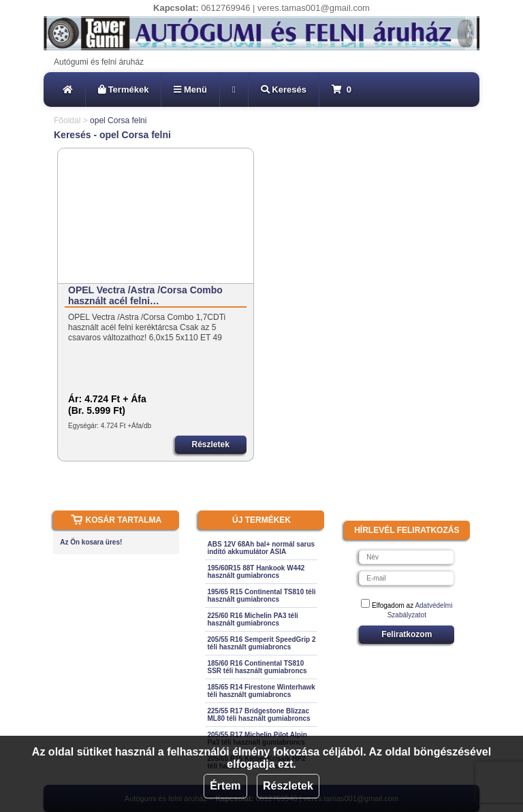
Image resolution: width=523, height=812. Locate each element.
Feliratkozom (407, 634)
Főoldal (67, 120)
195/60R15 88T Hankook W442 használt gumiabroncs (256, 572)
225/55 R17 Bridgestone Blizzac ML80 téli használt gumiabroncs (258, 715)
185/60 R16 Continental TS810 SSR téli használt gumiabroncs (257, 667)
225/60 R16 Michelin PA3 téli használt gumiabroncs (252, 619)
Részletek (288, 786)
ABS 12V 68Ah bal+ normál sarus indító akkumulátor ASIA (261, 548)
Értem (225, 786)
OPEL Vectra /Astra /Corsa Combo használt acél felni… (145, 295)
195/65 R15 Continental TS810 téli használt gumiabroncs (261, 596)
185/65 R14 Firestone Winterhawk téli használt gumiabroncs (261, 691)
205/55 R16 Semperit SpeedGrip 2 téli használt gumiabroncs (261, 643)
